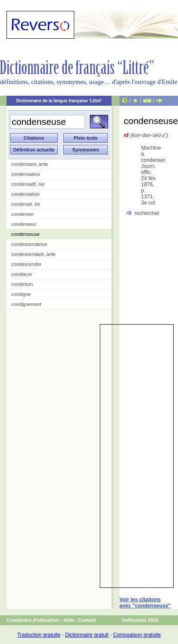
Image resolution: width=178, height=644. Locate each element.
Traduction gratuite (39, 635)
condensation (25, 194)
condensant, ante (30, 164)
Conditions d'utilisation (33, 620)
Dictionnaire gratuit (87, 635)
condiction (22, 284)
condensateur (26, 174)
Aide (69, 620)
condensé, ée (26, 204)
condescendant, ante (33, 254)
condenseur (24, 224)
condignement (26, 304)
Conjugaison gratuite (137, 635)
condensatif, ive (28, 184)
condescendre (26, 264)
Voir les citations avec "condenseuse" (145, 603)
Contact (87, 620)
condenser (22, 214)
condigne (21, 294)
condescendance (29, 244)
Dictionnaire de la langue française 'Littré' (59, 101)
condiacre (22, 274)
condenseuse (25, 234)
